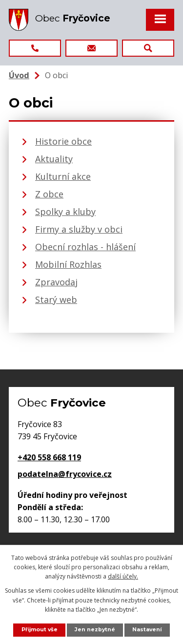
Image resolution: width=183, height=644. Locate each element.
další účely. (123, 576)
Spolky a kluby (65, 212)
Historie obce (63, 141)
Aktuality (54, 159)
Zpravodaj (56, 282)
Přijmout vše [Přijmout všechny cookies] (40, 630)
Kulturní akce (63, 176)
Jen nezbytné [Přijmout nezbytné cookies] (95, 630)
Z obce (49, 194)
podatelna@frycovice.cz (65, 474)
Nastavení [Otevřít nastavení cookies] (147, 630)
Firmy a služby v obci (79, 229)
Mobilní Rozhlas (68, 264)
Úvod (19, 75)
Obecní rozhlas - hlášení (85, 247)
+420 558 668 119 (49, 457)
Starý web (56, 300)
